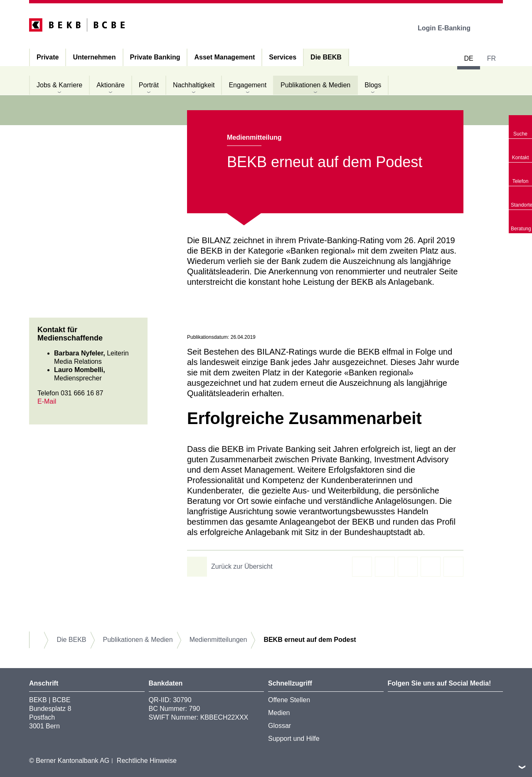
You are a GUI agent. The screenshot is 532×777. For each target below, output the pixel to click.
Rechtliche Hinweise (147, 761)
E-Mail (47, 401)
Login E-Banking (450, 28)
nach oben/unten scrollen (522, 767)
